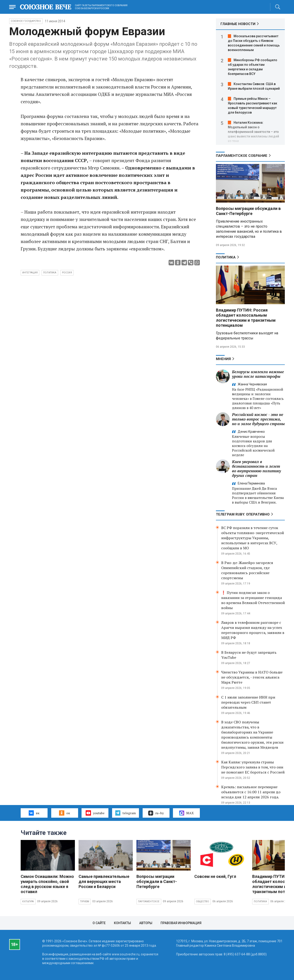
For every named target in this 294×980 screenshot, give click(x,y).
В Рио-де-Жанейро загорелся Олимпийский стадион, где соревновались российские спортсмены (247, 570)
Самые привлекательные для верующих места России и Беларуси (104, 881)
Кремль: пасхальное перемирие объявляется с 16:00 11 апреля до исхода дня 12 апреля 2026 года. (251, 792)
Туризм (85, 901)
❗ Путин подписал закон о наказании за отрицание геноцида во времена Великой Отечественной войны (253, 600)
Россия (67, 273)
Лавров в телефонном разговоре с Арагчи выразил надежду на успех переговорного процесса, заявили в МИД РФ (253, 630)
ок (64, 813)
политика (50, 273)
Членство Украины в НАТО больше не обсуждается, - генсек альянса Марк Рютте (252, 677)
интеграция (30, 273)
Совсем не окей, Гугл (215, 876)
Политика (226, 257)
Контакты (122, 923)
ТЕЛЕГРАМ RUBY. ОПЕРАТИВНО (243, 514)
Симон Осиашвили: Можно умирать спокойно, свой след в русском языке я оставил (47, 884)
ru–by (156, 813)
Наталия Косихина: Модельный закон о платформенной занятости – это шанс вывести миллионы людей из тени (253, 132)
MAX (186, 813)
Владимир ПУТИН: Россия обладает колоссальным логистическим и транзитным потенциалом (246, 318)
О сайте (99, 923)
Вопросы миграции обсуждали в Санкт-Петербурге (248, 211)
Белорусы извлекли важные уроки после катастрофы (258, 374)
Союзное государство (26, 21)
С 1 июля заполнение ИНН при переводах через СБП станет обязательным (248, 702)
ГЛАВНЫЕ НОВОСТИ (238, 24)
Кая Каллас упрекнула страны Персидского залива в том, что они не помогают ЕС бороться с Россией (253, 767)
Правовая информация (181, 923)
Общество (203, 901)
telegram (126, 813)
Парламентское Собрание (242, 156)
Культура (28, 901)
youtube (95, 813)
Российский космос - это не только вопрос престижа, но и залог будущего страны (258, 419)
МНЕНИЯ (223, 359)
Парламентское (149, 901)
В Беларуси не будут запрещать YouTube (249, 655)
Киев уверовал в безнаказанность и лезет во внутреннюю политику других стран (256, 469)
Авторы (146, 923)
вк (34, 813)
